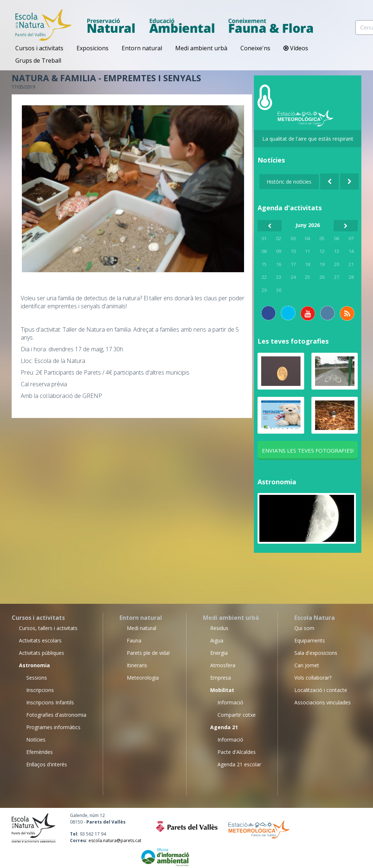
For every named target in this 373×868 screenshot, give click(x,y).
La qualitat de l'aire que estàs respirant (308, 139)
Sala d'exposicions (316, 653)
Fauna (134, 640)
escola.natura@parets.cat (115, 840)
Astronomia (277, 482)
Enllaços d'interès (47, 764)
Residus (219, 628)
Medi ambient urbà (201, 48)
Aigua (217, 640)
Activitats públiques (42, 653)
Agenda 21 (224, 727)
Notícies (36, 740)
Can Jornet (307, 665)
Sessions (37, 678)
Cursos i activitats (39, 48)
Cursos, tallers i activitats (48, 628)
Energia (219, 653)
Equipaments (310, 640)
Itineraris (137, 665)
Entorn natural (142, 48)
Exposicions (93, 48)
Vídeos (296, 48)
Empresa (221, 678)
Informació (230, 702)
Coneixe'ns (255, 48)
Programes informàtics (53, 727)
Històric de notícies (289, 182)
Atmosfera (223, 665)
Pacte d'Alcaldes (237, 752)
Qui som (304, 628)
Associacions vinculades (323, 702)
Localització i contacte (321, 690)
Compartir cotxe (237, 715)
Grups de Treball (38, 60)
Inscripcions (40, 690)
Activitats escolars (40, 640)
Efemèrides (40, 752)
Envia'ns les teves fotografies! (308, 450)
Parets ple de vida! (148, 653)
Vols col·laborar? (313, 678)
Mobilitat (222, 690)
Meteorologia (143, 678)
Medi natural (142, 628)
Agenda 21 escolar (239, 764)
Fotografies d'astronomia (56, 715)
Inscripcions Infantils (50, 702)
